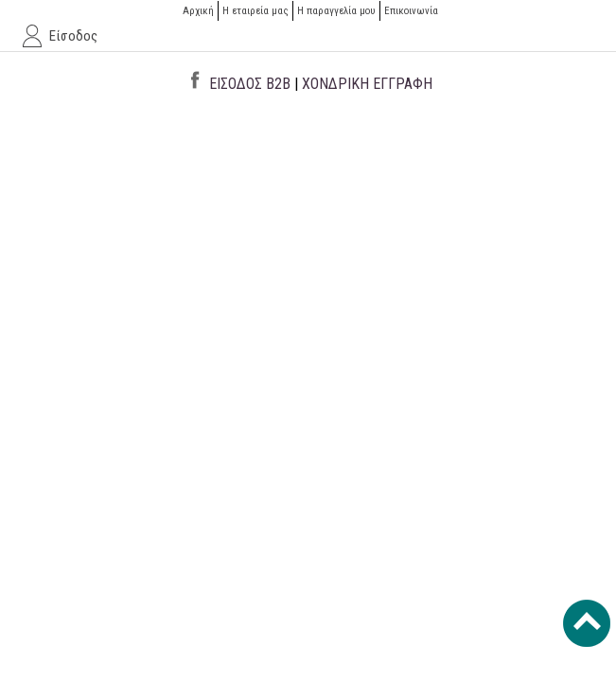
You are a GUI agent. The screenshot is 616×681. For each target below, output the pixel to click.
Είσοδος (73, 36)
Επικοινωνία (411, 11)
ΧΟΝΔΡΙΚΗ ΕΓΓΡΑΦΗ (367, 84)
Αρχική (198, 11)
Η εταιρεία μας (255, 11)
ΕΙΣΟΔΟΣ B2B (250, 84)
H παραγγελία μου (336, 11)
